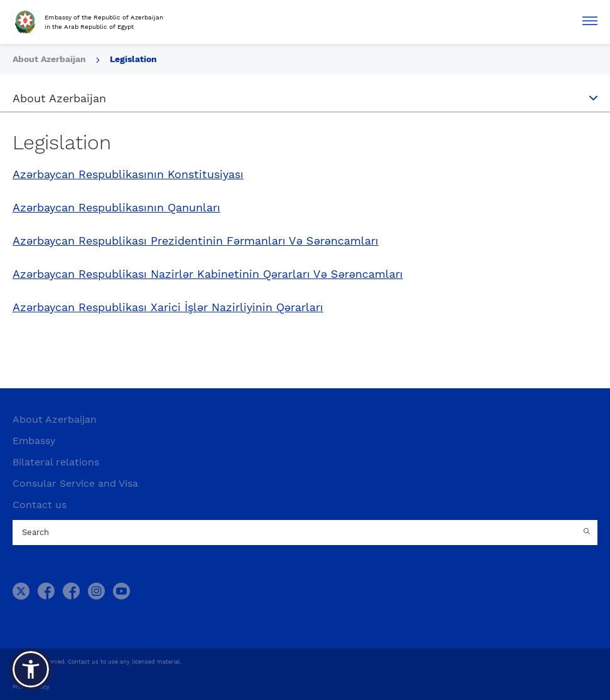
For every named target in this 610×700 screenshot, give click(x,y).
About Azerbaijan (51, 59)
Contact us (40, 505)
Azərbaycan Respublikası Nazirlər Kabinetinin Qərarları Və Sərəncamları (208, 274)
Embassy (34, 441)
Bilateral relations (56, 462)
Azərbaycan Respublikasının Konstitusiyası (128, 174)
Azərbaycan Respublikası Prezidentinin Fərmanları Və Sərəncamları (195, 241)
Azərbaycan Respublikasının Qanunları (116, 208)
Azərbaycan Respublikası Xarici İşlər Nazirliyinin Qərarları (168, 307)
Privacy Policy (31, 687)
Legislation (133, 59)
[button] (31, 669)
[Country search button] (588, 533)
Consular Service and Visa (75, 483)
